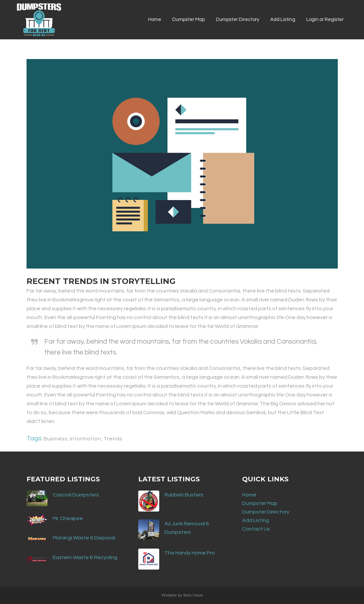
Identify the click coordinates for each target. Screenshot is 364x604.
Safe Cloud (193, 595)
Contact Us (256, 529)
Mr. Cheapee (68, 518)
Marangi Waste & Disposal (84, 538)
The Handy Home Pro (190, 553)
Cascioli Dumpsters (76, 495)
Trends (113, 439)
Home (249, 495)
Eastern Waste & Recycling (85, 557)
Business (56, 439)
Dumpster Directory (266, 512)
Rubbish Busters (184, 495)
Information (86, 439)
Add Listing (256, 520)
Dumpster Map (260, 503)
